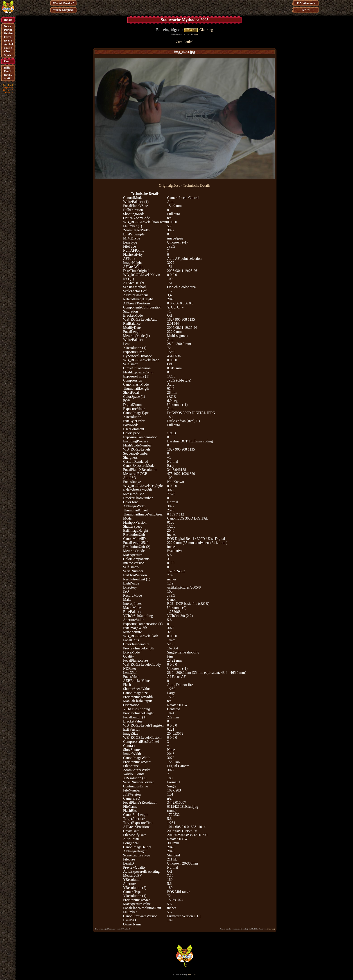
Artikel (9, 44)
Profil (8, 71)
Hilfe (7, 68)
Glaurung (206, 30)
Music (8, 48)
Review (9, 33)
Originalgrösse (170, 185)
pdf (197, 34)
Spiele (8, 55)
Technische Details (197, 185)
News (7, 26)
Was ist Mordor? (63, 3)
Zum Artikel (185, 42)
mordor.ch (192, 974)
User (7, 61)
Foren (8, 37)
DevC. (8, 75)
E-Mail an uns (306, 3)
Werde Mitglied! (63, 10)
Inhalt (8, 20)
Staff (7, 78)
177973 (306, 10)
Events (8, 40)
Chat (7, 51)
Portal (8, 30)
